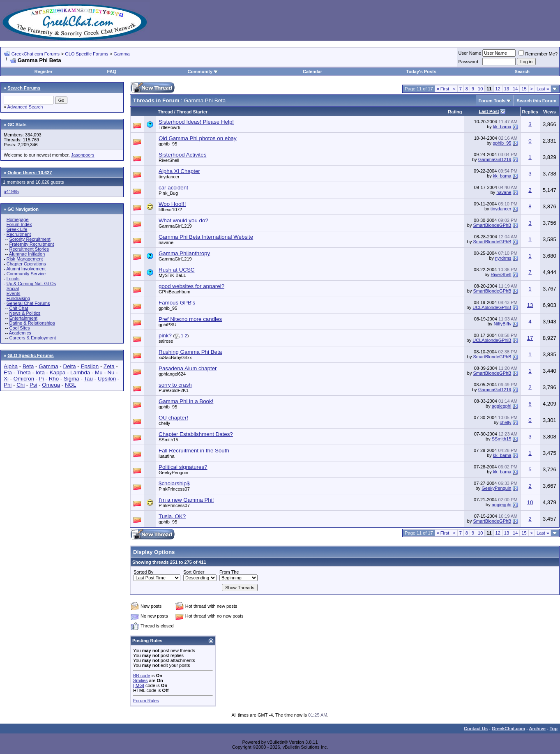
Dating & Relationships (32, 323)
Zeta (109, 366)
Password (468, 62)
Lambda (80, 372)
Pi (41, 379)
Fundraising (18, 298)
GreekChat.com (508, 729)
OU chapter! (173, 418)
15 (524, 89)
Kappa (58, 372)
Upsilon (107, 379)
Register (44, 71)
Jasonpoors (83, 155)
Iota (40, 372)
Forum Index (19, 224)
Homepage (18, 219)
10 (480, 89)
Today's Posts (421, 71)
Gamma (122, 54)
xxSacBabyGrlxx (175, 357)
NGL (70, 385)
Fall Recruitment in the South (194, 451)
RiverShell (169, 160)
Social (13, 288)
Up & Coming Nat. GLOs (31, 284)
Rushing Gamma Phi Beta (190, 352)
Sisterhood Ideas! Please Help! (196, 122)
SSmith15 (168, 440)
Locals (13, 279)
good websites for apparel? (191, 286)
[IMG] (139, 685)
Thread (165, 112)
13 (507, 89)
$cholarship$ (174, 483)
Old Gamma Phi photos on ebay (198, 138)
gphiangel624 (172, 374)
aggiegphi (502, 406)
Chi (21, 385)
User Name (470, 53)
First (443, 89)
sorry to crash (175, 385)
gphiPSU (167, 325)
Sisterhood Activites (182, 155)
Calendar (312, 71)
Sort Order (194, 572)
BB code (142, 676)
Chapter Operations (26, 264)
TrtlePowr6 (169, 127)
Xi (6, 379)
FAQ (112, 71)
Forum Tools (492, 101)
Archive (537, 729)
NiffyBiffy (502, 324)
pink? (165, 335)
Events (14, 293)
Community (203, 71)
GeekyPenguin (173, 473)
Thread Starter (192, 112)
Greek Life (17, 229)
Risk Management (25, 259)
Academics (20, 333)
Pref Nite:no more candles (190, 319)
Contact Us (476, 729)
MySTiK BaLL (172, 275)
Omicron (24, 379)
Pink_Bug (168, 193)
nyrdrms (503, 258)
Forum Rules (146, 701)
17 (530, 338)
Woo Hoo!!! (172, 204)
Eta (8, 372)
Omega (51, 385)
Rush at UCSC (176, 270)
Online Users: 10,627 (30, 173)
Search (522, 71)
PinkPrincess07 (174, 489)
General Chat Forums (28, 303)
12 (498, 89)
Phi (8, 385)
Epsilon (90, 366)
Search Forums (24, 88)
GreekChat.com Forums (36, 54)
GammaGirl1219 (495, 159)
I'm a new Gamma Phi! (186, 500)
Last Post (489, 111)
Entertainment (23, 318)
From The (229, 572)
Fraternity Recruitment (31, 244)
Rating (455, 112)
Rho (54, 379)
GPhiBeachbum (174, 292)
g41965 (11, 191)
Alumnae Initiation (27, 254)
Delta (70, 366)
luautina (167, 456)
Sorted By (143, 572)
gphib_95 (168, 144)
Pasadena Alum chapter (188, 368)
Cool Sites (19, 328)
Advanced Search (25, 107)
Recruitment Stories (29, 249)
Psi (33, 385)
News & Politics (25, 313)
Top (554, 729)
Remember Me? (538, 54)
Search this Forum (536, 101)
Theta (24, 372)
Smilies (140, 680)
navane (504, 192)
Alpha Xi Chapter (179, 171)
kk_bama (502, 127)
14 (515, 89)
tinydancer (169, 177)
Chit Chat (18, 308)
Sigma (71, 379)
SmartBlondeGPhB (492, 225)
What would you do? (183, 220)
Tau (88, 379)
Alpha (11, 366)
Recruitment (19, 234)
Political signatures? (183, 467)
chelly (164, 423)
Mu (99, 372)
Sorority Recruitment (30, 239)
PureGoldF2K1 (174, 390)
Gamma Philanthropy (184, 253)
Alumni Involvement (26, 269)
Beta (28, 366)
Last (543, 89)
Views (550, 112)
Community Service (26, 274)
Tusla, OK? (172, 516)
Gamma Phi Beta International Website (206, 237)
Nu (111, 372)
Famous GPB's (177, 303)
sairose (166, 341)
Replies (530, 112)
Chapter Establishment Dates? (196, 434)
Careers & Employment (32, 338)
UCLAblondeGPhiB (492, 307)
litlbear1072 (170, 210)
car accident (173, 188)
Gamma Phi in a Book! (186, 401)
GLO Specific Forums (86, 54)
